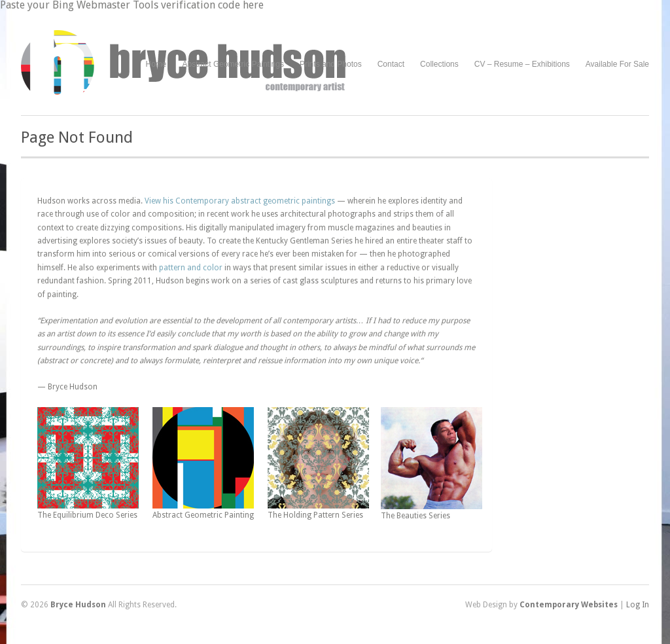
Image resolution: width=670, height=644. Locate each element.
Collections (439, 64)
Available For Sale (617, 64)
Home (156, 64)
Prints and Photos (331, 64)
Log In (638, 605)
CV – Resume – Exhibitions (522, 64)
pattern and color (191, 268)
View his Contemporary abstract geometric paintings (240, 201)
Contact (391, 64)
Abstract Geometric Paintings (233, 64)
